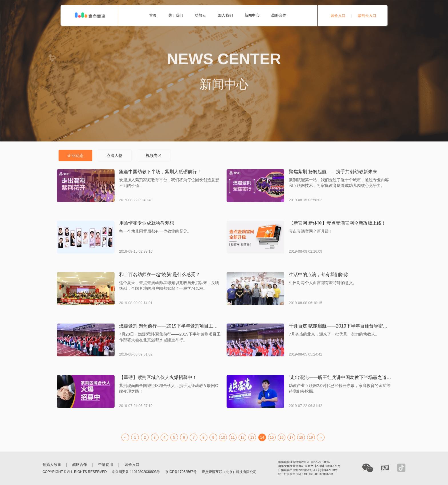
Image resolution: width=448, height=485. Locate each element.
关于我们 (176, 16)
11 (233, 438)
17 (291, 438)
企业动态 (75, 155)
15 (272, 438)
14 (262, 438)
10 (223, 438)
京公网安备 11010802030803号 (136, 472)
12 (243, 438)
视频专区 (154, 155)
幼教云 (200, 16)
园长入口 (338, 16)
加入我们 (225, 16)
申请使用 (106, 465)
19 (311, 438)
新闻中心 (252, 16)
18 (301, 438)
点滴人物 (115, 155)
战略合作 (279, 16)
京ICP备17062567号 (181, 472)
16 (282, 438)
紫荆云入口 (367, 16)
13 (252, 438)
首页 (153, 16)
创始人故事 (52, 465)
